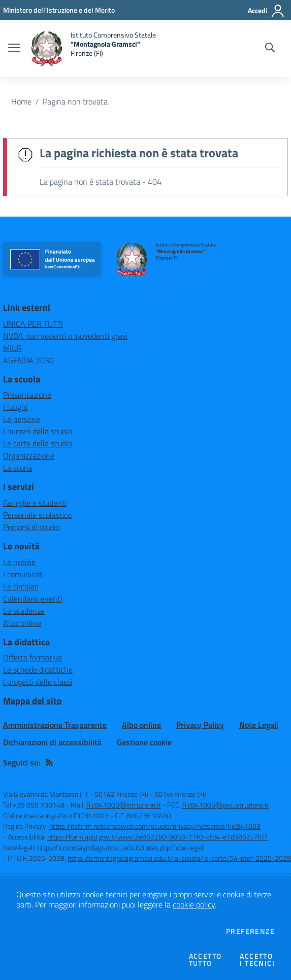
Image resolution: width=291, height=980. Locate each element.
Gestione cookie (144, 742)
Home (21, 101)
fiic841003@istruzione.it (124, 805)
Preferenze (250, 931)
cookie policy (194, 904)
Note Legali (259, 725)
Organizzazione (29, 456)
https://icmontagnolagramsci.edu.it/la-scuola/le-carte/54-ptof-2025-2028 (179, 858)
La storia (18, 468)
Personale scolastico (37, 515)
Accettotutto (205, 960)
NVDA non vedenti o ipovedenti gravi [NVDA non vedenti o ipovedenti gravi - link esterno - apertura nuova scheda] (65, 336)
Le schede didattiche (38, 670)
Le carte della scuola (38, 443)
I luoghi (15, 407)
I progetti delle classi (38, 682)
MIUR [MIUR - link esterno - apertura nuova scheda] (12, 348)
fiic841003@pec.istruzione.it (225, 805)
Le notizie (19, 562)
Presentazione (27, 395)
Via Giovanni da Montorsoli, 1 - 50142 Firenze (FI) (76, 794)
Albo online (22, 623)
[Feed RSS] (49, 762)
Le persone (22, 419)
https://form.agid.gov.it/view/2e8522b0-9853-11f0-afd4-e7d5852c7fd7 (157, 837)
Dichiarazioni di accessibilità (52, 742)
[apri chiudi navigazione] (14, 49)
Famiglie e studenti (35, 503)
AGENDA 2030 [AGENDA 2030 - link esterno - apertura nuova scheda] (28, 360)
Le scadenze (24, 611)
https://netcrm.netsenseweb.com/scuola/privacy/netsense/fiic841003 (155, 826)
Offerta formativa (33, 657)
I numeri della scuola (38, 431)
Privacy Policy (200, 725)
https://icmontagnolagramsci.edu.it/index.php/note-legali (121, 847)
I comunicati (23, 574)
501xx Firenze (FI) (180, 794)
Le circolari (21, 586)
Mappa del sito (33, 701)
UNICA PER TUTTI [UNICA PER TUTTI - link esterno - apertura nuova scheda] (33, 324)
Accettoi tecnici (257, 960)
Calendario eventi (33, 599)
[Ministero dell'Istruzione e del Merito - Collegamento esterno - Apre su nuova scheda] (59, 10)
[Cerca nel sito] (270, 49)
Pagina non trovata (75, 101)
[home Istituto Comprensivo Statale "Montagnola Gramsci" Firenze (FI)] (93, 49)
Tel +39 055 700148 (34, 805)
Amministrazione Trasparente (55, 725)
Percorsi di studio (31, 527)
